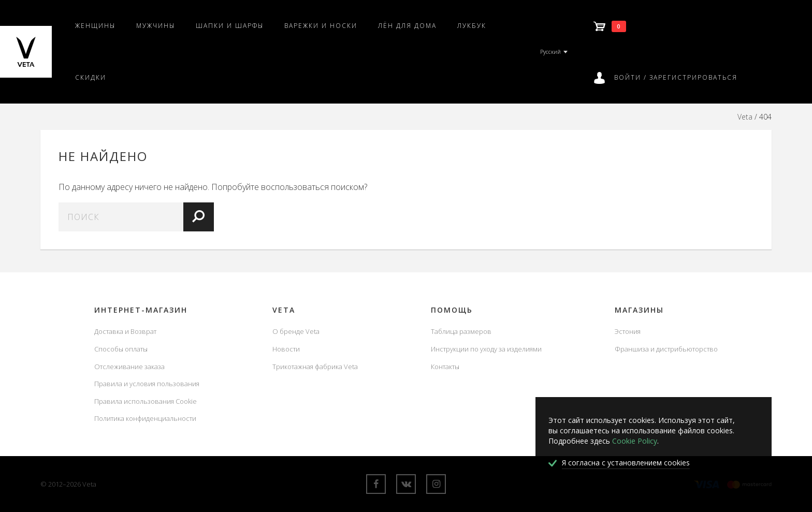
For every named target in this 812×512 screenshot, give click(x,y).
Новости (286, 349)
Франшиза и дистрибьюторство (666, 349)
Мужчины (156, 26)
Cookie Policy (635, 441)
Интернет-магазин (141, 310)
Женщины (95, 26)
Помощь (452, 310)
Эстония (628, 331)
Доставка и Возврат (125, 331)
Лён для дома (407, 26)
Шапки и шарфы (230, 26)
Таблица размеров (461, 331)
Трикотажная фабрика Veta (315, 367)
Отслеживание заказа (129, 367)
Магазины (639, 310)
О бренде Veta (296, 331)
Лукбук (472, 26)
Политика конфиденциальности (145, 418)
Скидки (91, 77)
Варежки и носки (321, 26)
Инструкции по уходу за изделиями (486, 349)
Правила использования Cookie (146, 401)
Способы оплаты (121, 349)
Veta (745, 117)
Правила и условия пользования (147, 384)
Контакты (445, 367)
